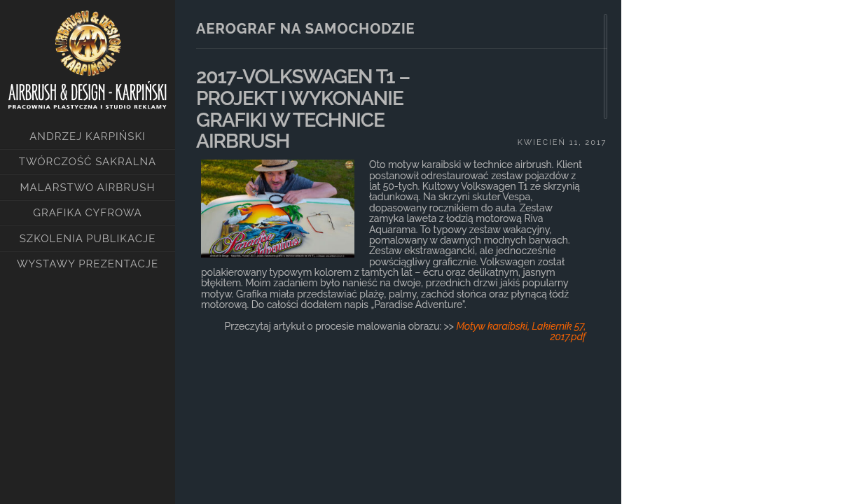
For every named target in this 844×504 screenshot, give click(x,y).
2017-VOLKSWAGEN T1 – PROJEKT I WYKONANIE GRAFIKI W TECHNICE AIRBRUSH (303, 109)
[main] (398, 238)
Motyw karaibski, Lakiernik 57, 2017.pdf (521, 331)
